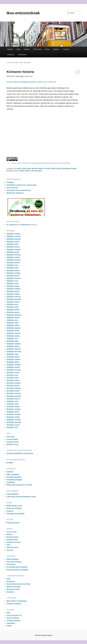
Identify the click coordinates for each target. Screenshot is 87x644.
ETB (8, 613)
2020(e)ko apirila (13, 331)
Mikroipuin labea (13, 589)
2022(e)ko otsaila (13, 294)
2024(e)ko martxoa (14, 255)
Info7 (9, 545)
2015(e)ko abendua (14, 422)
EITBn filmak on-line (14, 506)
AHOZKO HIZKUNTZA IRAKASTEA (20, 453)
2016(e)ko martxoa (14, 414)
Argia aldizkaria (13, 494)
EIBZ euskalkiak (13, 474)
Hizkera (56, 49)
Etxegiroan (11, 581)
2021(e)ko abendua (14, 299)
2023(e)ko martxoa (14, 278)
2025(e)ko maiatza (13, 234)
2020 (24, 169)
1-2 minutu (18, 169)
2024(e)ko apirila (13, 252)
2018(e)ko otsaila (13, 367)
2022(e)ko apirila (13, 291)
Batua (29, 169)
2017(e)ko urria (12, 375)
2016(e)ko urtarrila (14, 420)
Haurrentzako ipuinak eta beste (18, 584)
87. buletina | (11, 225)
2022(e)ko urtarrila (14, 297)
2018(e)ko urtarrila (14, 370)
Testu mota (37, 49)
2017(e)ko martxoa (14, 388)
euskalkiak (11, 482)
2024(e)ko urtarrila (14, 260)
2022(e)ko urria (12, 281)
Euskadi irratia (12, 540)
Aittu (8, 579)
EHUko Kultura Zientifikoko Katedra (64, 169)
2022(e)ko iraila (12, 283)
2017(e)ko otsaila (13, 391)
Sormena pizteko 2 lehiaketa (17, 570)
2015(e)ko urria (12, 427)
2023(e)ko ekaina (13, 270)
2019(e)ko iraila (12, 341)
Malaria (28, 171)
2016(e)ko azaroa (13, 399)
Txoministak (24, 225)
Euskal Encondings (14, 508)
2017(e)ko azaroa (13, 372)
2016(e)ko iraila (12, 404)
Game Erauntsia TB (14, 615)
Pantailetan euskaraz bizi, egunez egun (22, 185)
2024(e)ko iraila (12, 244)
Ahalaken (10, 182)
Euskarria (11, 55)
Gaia (18, 49)
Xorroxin (10, 550)
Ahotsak (10, 472)
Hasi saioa (11, 437)
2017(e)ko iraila (12, 378)
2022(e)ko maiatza (13, 289)
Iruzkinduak (22, 55)
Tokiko (9, 626)
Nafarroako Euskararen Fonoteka (19, 485)
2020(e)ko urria (12, 320)
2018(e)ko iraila (12, 354)
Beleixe (9, 534)
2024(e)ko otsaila (13, 257)
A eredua (66, 49)
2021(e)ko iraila (12, 307)
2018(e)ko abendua (14, 351)
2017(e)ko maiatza (13, 383)
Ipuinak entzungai (13, 587)
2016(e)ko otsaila (13, 417)
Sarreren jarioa (12, 439)
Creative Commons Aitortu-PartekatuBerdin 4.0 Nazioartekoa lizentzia (37, 163)
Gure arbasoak (12, 188)
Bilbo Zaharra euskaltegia (16, 601)
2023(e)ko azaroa (13, 263)
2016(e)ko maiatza (13, 409)
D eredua (47, 169)
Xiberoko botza (12, 547)
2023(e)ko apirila (13, 276)
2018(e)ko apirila (13, 362)
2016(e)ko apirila (13, 412)
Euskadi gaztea (12, 537)
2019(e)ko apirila (13, 346)
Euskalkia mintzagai (14, 480)
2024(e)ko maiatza (13, 250)
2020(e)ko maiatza (13, 328)
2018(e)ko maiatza (13, 359)
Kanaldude (11, 623)
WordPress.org (12, 444)
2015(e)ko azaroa (13, 425)
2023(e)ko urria (12, 265)
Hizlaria (27, 49)
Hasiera (10, 49)
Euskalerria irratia (13, 542)
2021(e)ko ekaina (13, 310)
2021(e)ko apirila (13, 312)
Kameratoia (11, 564)
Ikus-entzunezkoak (23, 13)
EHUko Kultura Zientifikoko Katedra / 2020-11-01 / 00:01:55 (31, 82)
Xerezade (10, 592)
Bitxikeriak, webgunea (15, 193)
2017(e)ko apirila (13, 386)
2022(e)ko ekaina (13, 286)
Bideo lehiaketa (12, 559)
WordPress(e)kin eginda (43, 635)
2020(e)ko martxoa (14, 333)
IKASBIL (10, 463)
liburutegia (20, 76)
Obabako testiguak (14, 604)
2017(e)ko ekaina (13, 380)
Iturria (47, 49)
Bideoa (41, 169)
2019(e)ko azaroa (13, 336)
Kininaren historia (20, 72)
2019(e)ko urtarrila (14, 349)
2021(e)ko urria (12, 304)
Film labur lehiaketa (14, 562)
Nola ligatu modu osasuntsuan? (19, 190)
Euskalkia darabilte (14, 477)
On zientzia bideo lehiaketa (17, 567)
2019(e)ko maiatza (13, 344)
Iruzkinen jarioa (12, 442)
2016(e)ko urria (12, 401)
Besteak (35, 169)
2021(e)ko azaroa (13, 302)
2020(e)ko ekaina (13, 325)
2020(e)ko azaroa (13, 318)
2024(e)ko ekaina (13, 247)
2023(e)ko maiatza (13, 273)
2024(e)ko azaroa (13, 242)
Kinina (22, 171)
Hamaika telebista (13, 621)
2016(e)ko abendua (14, 396)
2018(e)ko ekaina (13, 357)
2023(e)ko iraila (12, 268)
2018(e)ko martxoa (14, 365)
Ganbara (10, 511)
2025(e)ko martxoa (14, 236)
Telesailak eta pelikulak (15, 514)
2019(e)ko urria (12, 338)
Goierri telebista (13, 618)
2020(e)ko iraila (12, 323)
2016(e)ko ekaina (13, 407)
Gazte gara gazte (13, 523)
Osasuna (10, 171)
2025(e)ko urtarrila (14, 239)
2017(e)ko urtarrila (14, 393)
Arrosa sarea (12, 532)
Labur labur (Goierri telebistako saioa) (21, 497)
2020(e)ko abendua (14, 315)
